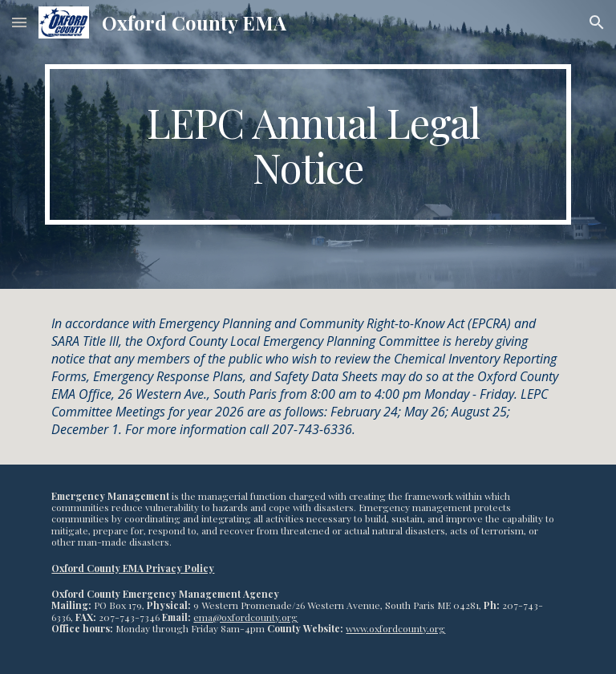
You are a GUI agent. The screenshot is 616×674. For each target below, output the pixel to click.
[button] (19, 22)
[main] (308, 144)
